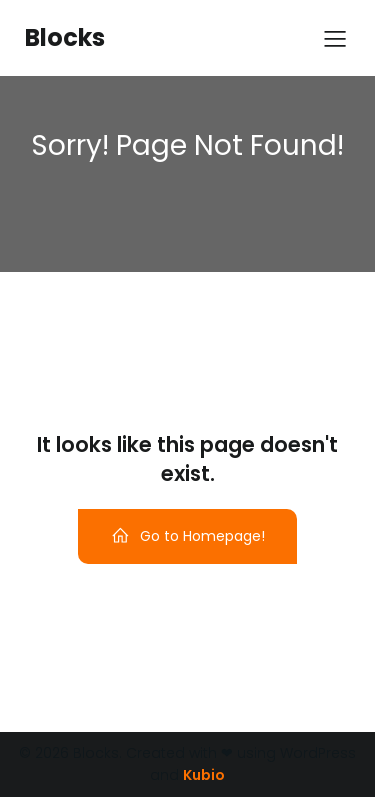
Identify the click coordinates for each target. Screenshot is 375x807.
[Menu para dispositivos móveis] (335, 38)
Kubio (204, 775)
